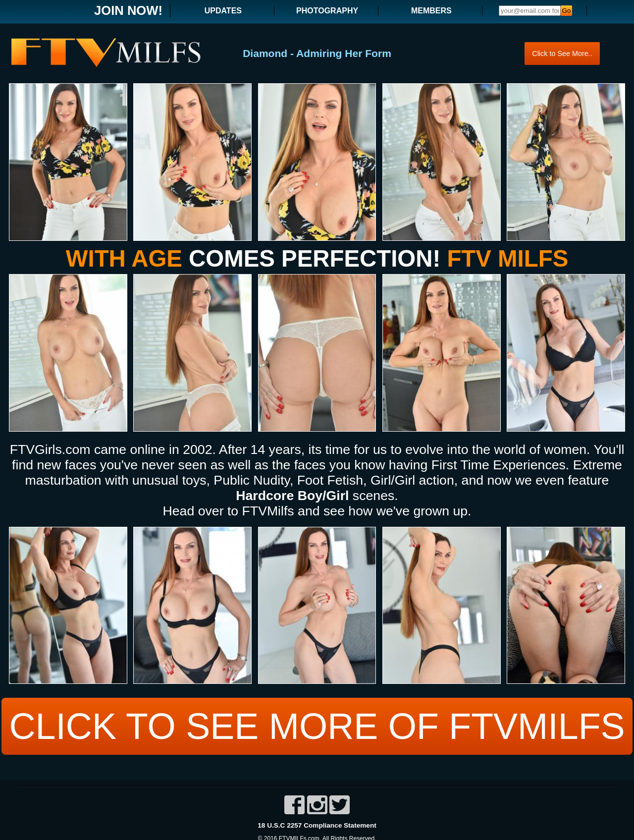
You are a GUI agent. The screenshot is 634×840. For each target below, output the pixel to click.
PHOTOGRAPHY (327, 11)
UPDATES (223, 11)
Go (567, 11)
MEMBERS (431, 11)
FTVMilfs (268, 511)
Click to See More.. (562, 53)
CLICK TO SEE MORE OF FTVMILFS (317, 724)
